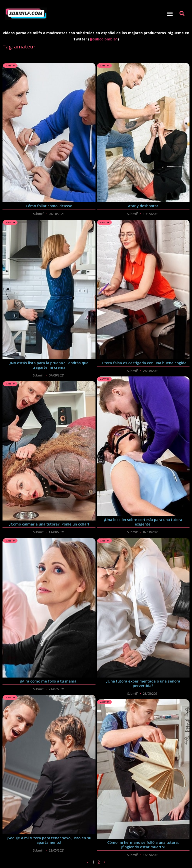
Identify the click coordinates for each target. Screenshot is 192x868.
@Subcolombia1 (104, 39)
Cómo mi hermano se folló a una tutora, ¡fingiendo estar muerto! (143, 845)
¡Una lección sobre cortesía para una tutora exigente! (143, 522)
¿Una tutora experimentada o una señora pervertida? (143, 683)
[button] (170, 14)
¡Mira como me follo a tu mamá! (49, 681)
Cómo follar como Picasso (49, 206)
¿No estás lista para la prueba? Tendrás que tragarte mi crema (49, 365)
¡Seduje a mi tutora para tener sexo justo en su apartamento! (49, 840)
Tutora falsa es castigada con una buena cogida (143, 363)
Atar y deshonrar (143, 206)
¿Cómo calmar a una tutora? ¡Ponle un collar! (49, 524)
